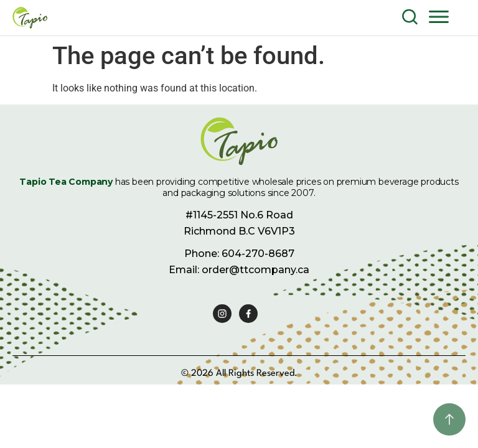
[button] (439, 16)
